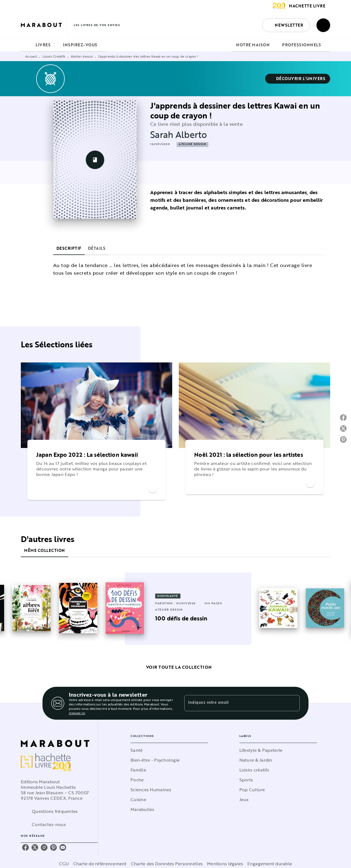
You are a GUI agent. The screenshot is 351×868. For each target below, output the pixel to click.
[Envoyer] (293, 703)
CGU (64, 864)
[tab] (27, 45)
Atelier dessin (82, 56)
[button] (286, 25)
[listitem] (26, 847)
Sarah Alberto (179, 134)
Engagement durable (270, 864)
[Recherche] (323, 25)
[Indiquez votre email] (235, 703)
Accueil (31, 56)
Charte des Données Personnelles (167, 864)
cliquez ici (77, 713)
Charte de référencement (100, 864)
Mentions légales (225, 864)
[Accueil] (44, 25)
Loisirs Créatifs (54, 56)
